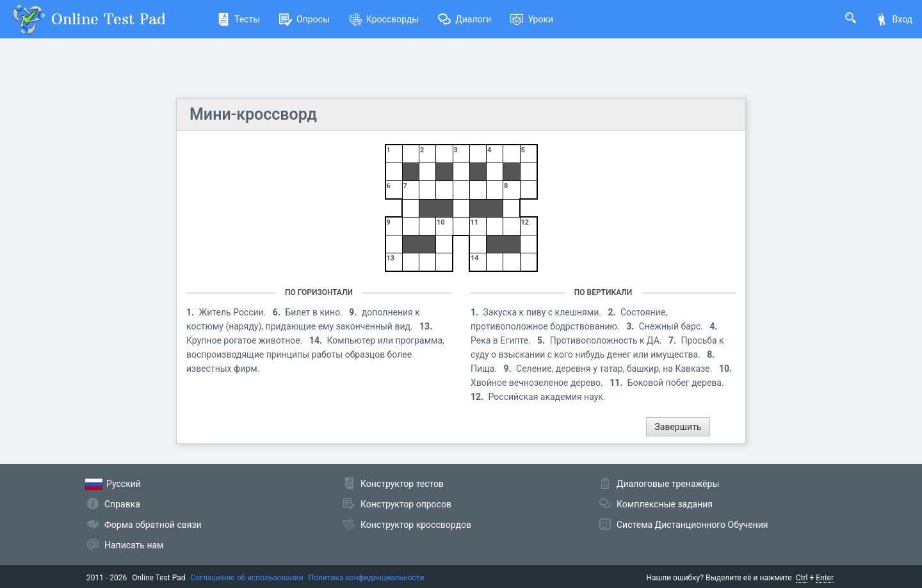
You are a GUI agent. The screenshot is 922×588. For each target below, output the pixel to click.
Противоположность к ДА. (607, 340)
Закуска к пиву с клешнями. (544, 312)
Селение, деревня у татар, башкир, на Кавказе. (615, 369)
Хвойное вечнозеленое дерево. (538, 383)
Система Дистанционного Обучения (692, 525)
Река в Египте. (502, 340)
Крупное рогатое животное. (246, 340)
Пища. (485, 369)
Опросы (304, 19)
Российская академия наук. (547, 397)
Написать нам (134, 545)
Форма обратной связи (153, 525)
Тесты (239, 19)
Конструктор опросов (406, 504)
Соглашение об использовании (247, 578)
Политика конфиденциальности (367, 578)
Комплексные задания (665, 504)
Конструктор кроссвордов (416, 525)
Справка (122, 504)
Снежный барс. (672, 326)
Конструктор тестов (402, 484)
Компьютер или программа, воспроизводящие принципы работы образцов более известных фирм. (315, 354)
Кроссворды (384, 19)
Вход (894, 19)
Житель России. (234, 312)
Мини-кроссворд (253, 114)
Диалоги (465, 19)
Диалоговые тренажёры (668, 484)
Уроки (532, 19)
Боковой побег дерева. (676, 383)
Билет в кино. (315, 312)
